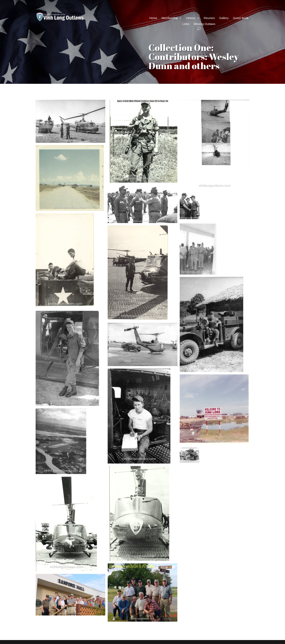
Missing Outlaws (205, 24)
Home (153, 18)
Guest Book (241, 18)
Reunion (209, 18)
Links (186, 24)
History (191, 18)
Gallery (224, 18)
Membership (170, 18)
